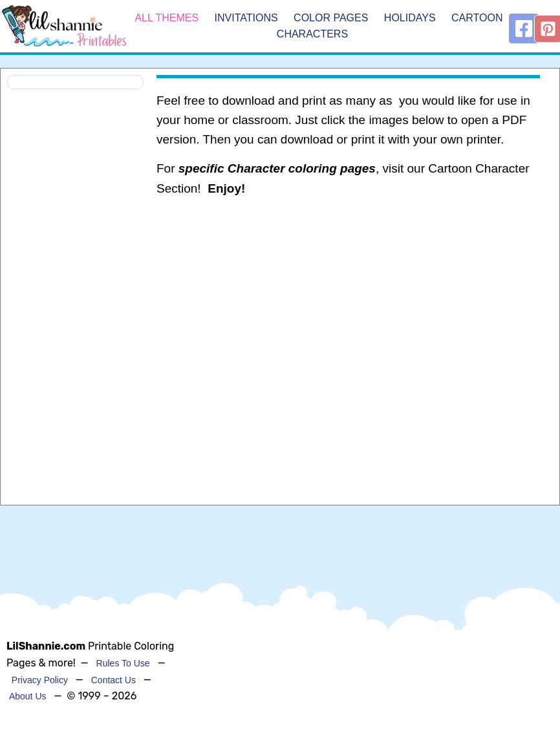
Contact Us (113, 680)
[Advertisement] (348, 311)
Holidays (410, 18)
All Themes (167, 18)
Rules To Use (123, 663)
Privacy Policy (40, 680)
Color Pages (331, 18)
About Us (28, 696)
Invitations (246, 18)
